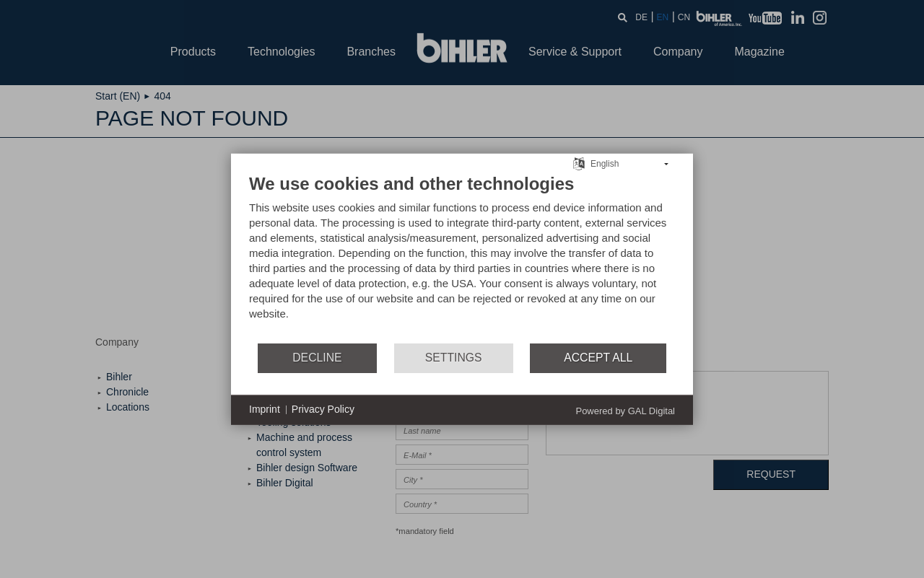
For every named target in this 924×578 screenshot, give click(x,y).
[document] (462, 257)
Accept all (598, 358)
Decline (317, 358)
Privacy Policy (323, 409)
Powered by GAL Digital (625, 410)
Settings (454, 358)
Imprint (265, 409)
